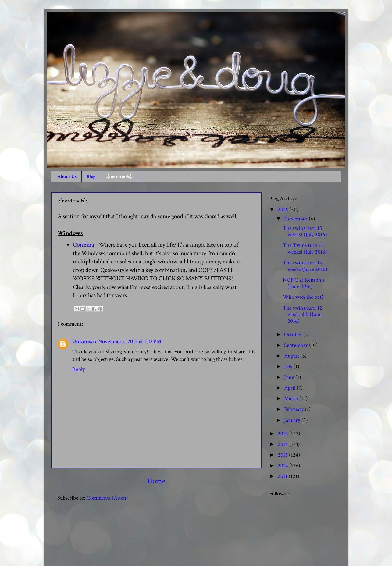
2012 (283, 466)
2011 (283, 476)
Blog (91, 177)
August (292, 356)
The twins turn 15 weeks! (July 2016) (305, 231)
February (294, 409)
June (290, 377)
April (290, 388)
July (289, 367)
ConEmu (84, 245)
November (296, 219)
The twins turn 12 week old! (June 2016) (303, 315)
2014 (283, 444)
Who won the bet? (303, 297)
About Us (67, 177)
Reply (78, 369)
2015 (283, 434)
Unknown (84, 342)
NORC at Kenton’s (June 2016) (303, 283)
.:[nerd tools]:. (119, 177)
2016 (283, 210)
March (292, 399)
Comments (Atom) (107, 498)
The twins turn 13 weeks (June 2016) (305, 266)
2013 (283, 455)
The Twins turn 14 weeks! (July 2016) (305, 249)
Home (156, 481)
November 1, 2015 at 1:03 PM (130, 342)
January (293, 420)
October (294, 335)
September (297, 345)
